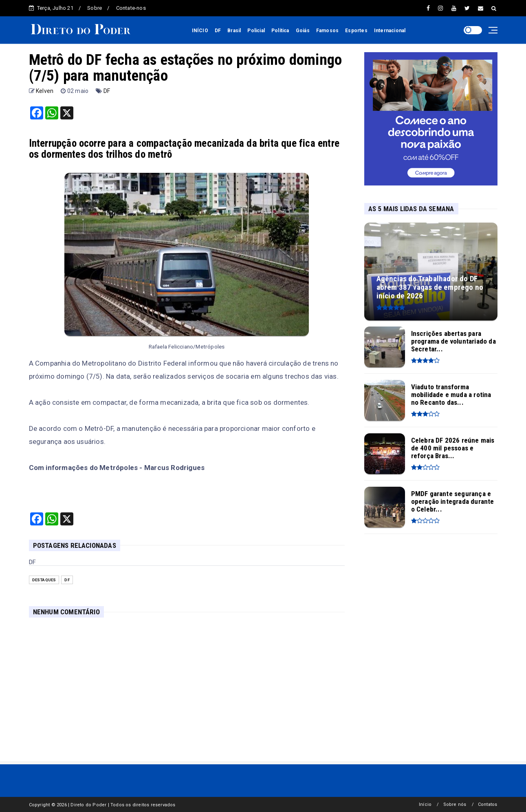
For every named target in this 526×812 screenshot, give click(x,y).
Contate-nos (131, 8)
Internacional (390, 31)
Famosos (327, 31)
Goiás (303, 31)
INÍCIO (200, 31)
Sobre (95, 8)
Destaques (44, 580)
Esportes (356, 31)
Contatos (488, 804)
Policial (256, 31)
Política (280, 31)
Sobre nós (455, 804)
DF (218, 31)
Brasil (234, 31)
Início (425, 804)
